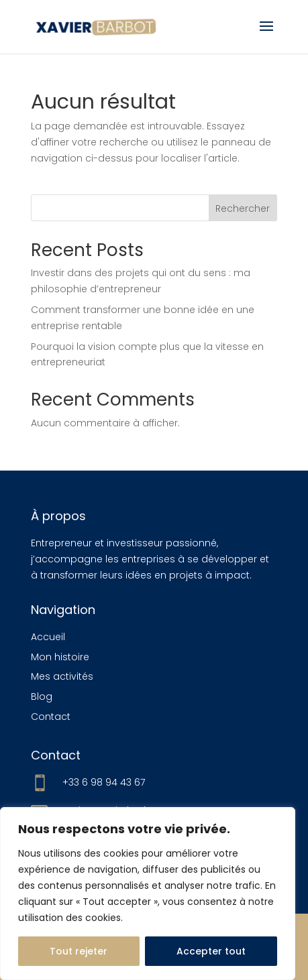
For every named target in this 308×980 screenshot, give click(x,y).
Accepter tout (211, 951)
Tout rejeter (79, 951)
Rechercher (243, 208)
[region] (148, 894)
